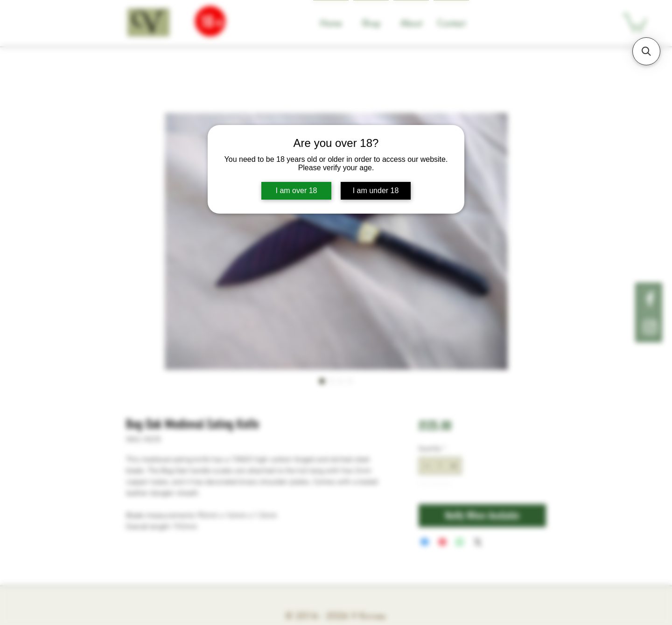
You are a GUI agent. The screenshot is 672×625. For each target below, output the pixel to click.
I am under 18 (376, 191)
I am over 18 (297, 191)
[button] (646, 51)
